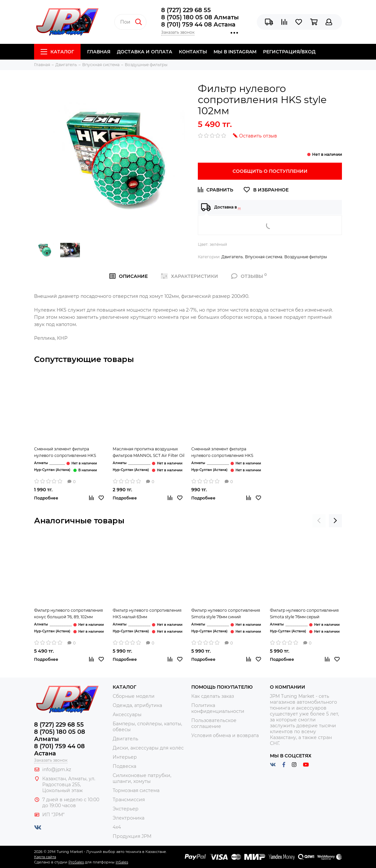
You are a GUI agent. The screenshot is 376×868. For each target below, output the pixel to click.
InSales (122, 862)
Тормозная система (136, 790)
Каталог (57, 52)
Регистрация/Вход (289, 52)
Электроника (129, 818)
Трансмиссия (129, 800)
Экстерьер (126, 809)
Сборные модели (134, 696)
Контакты (193, 52)
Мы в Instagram (235, 52)
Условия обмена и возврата (225, 735)
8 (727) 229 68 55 (186, 10)
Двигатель (232, 257)
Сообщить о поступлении (270, 171)
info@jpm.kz (57, 769)
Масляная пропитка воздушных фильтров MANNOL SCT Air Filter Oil (149, 452)
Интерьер (125, 757)
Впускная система (264, 257)
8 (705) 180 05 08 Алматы (200, 17)
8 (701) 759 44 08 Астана (198, 25)
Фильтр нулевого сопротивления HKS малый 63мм (147, 614)
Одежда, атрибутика (137, 705)
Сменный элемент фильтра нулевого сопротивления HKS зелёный (65, 453)
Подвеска (124, 766)
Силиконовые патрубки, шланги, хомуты (142, 778)
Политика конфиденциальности (218, 708)
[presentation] (319, 521)
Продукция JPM (132, 836)
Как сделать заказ (213, 696)
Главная (99, 52)
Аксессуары (127, 714)
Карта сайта (45, 857)
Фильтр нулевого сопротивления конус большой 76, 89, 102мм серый (68, 614)
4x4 (117, 827)
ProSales (76, 862)
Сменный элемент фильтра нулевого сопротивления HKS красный (222, 453)
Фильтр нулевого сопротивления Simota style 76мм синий (226, 614)
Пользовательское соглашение (214, 723)
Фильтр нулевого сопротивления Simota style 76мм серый (304, 614)
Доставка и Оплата (145, 52)
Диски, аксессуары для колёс (148, 748)
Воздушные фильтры (306, 257)
